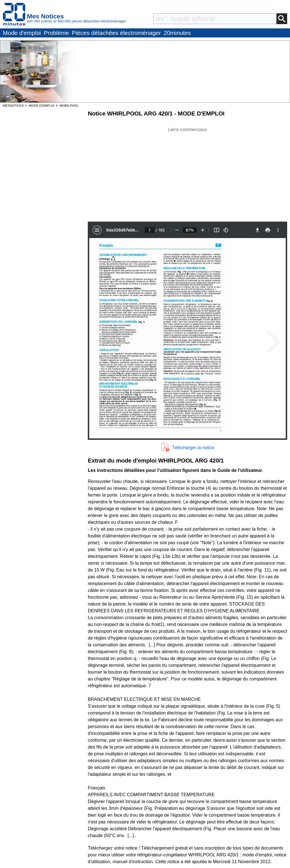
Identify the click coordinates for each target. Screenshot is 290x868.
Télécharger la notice (193, 448)
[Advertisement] (187, 173)
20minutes (177, 33)
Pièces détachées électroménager (116, 33)
